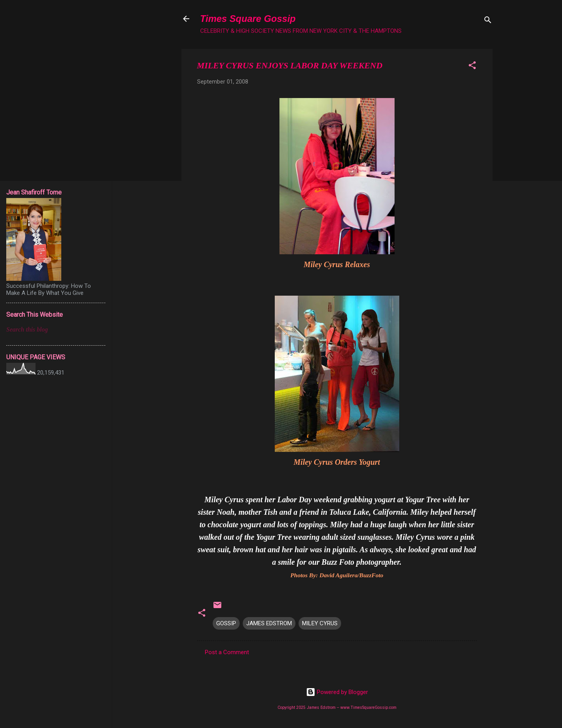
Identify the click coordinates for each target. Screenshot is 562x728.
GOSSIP (226, 623)
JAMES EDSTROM (269, 623)
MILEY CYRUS (320, 623)
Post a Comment (227, 652)
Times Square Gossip (248, 19)
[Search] (488, 21)
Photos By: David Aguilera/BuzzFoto (337, 575)
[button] (472, 67)
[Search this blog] (56, 330)
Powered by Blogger (337, 692)
